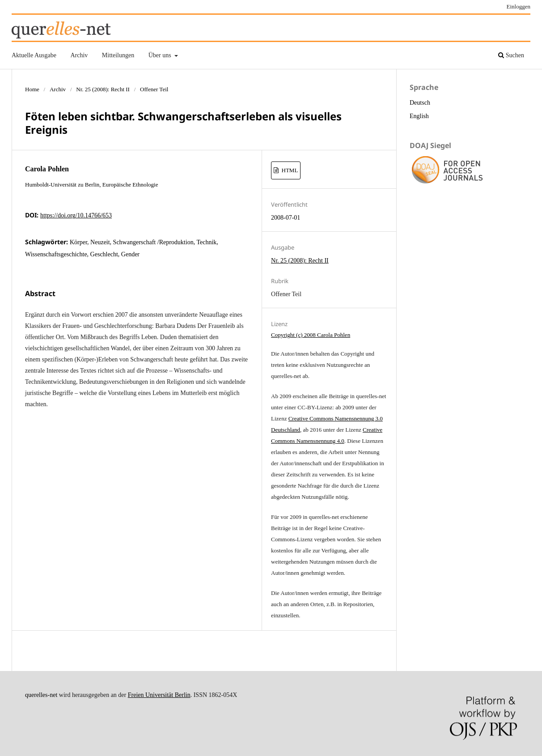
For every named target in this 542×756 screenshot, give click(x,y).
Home (32, 89)
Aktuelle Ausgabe (34, 55)
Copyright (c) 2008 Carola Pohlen (311, 335)
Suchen (511, 55)
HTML (289, 170)
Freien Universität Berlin (159, 695)
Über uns (161, 55)
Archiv (79, 55)
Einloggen (519, 6)
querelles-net (41, 695)
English (419, 116)
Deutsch (420, 103)
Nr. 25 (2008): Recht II (103, 89)
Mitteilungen (118, 55)
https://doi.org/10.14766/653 (76, 215)
